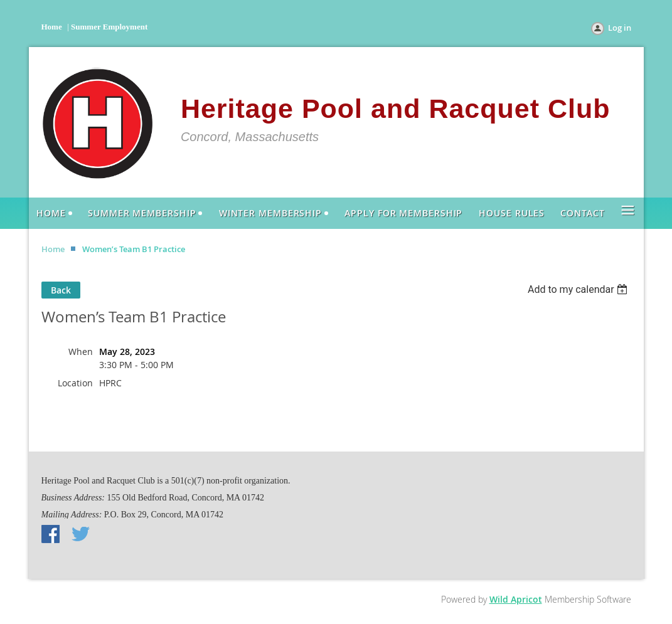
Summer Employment (109, 27)
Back (61, 290)
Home (52, 27)
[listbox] (579, 289)
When (81, 352)
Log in (620, 28)
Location (75, 383)
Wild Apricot (516, 599)
